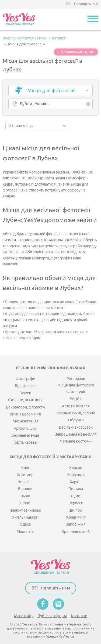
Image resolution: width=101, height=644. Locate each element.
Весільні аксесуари (76, 427)
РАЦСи (76, 399)
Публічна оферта (52, 616)
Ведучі (25, 393)
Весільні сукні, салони (76, 413)
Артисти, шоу (25, 428)
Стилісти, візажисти (25, 400)
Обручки (76, 420)
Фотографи (25, 379)
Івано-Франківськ (25, 510)
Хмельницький (25, 517)
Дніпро (76, 510)
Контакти (79, 616)
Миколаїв (25, 532)
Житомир (25, 475)
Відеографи (25, 386)
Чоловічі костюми (76, 441)
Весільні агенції (25, 435)
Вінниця (25, 489)
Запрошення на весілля (76, 434)
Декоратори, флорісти (25, 407)
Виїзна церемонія (25, 414)
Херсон (76, 468)
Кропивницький (76, 532)
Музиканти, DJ (25, 421)
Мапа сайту (24, 616)
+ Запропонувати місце (76, 52)
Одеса (25, 524)
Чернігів (25, 482)
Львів (25, 496)
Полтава (76, 489)
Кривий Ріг (76, 517)
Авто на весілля (76, 406)
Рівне (25, 503)
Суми (76, 496)
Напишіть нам (86, 4)
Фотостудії (76, 392)
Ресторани (76, 379)
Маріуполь (76, 475)
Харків (76, 482)
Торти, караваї (25, 442)
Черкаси (76, 503)
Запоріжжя (76, 524)
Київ (25, 468)
